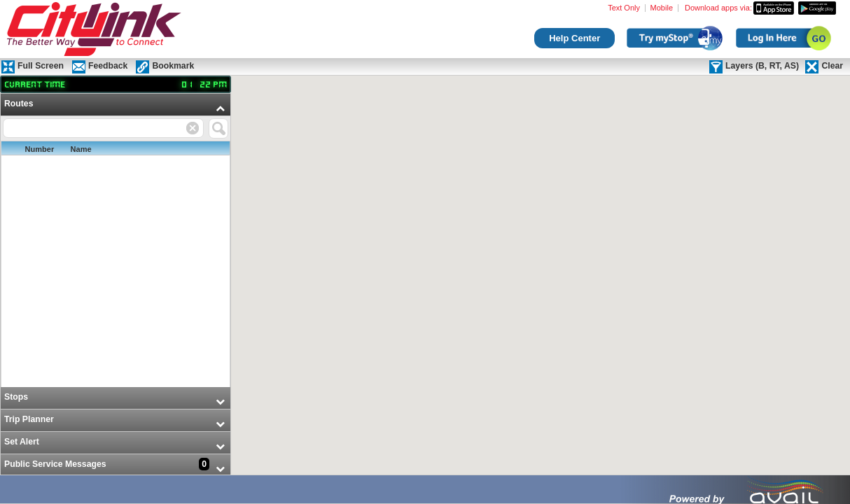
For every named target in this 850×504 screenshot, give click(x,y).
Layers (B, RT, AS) (762, 66)
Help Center (574, 38)
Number (40, 149)
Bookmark (173, 66)
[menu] (116, 285)
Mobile (662, 8)
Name (81, 149)
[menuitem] (116, 240)
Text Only (624, 8)
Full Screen (41, 66)
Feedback (108, 66)
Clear (832, 66)
